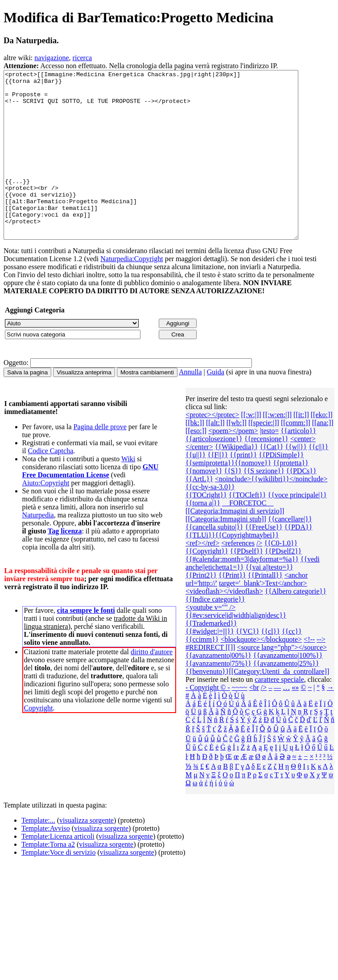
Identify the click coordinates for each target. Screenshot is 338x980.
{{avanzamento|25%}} (286, 697)
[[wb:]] (237, 456)
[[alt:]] (215, 456)
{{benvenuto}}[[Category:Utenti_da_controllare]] (257, 705)
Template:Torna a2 (48, 878)
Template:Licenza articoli (58, 870)
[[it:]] (301, 448)
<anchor (296, 609)
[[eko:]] (322, 448)
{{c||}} (318, 480)
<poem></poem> (233, 464)
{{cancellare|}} (290, 552)
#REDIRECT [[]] (210, 681)
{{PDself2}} (283, 584)
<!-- (309, 673)
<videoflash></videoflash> (224, 625)
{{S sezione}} (264, 504)
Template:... (38, 854)
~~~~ (240, 721)
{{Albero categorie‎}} (296, 625)
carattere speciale (279, 713)
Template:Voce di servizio (59, 886)
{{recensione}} (266, 472)
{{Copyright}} (207, 584)
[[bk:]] (195, 456)
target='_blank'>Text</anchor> (263, 617)
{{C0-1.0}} (281, 576)
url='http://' (201, 617)
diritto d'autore (152, 685)
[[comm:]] (296, 456)
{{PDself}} (247, 584)
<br (254, 721)
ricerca (82, 58)
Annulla (190, 405)
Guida (216, 405)
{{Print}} (232, 609)
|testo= (269, 464)
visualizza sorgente (87, 854)
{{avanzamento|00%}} (218, 689)
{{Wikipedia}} (237, 480)
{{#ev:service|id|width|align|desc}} (236, 649)
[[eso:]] (196, 464)
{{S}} (233, 504)
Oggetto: (16, 396)
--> (321, 673)
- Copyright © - (208, 721)
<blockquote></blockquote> (261, 673)
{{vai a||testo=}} (269, 601)
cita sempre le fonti (86, 644)
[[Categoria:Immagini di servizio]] (235, 544)
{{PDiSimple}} (281, 488)
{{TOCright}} (206, 528)
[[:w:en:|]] (278, 448)
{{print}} (243, 488)
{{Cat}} (271, 480)
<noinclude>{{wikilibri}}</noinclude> (271, 512)
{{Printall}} (265, 609)
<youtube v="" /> (210, 641)
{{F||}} (218, 488)
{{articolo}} (298, 464)
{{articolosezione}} (214, 472)
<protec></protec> (212, 448)
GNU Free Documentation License (91, 504)
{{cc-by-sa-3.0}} (210, 520)
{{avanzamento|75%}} (218, 697)
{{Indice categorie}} (215, 633)
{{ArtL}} (199, 512)
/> (259, 576)
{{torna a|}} (203, 536)
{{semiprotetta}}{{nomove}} (228, 496)
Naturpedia (38, 548)
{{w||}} (296, 480)
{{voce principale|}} (297, 528)
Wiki (128, 492)
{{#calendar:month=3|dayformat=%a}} (242, 593)
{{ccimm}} (202, 673)
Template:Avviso (46, 862)
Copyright (39, 741)
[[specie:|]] (264, 456)
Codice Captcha (50, 484)
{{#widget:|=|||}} (210, 665)
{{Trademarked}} (211, 657)
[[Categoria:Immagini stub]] (226, 552)
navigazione (52, 58)
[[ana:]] (323, 456)
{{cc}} (292, 665)
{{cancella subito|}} (214, 560)
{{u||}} (196, 488)
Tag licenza (65, 564)
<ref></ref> (202, 576)
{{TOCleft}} (247, 528)
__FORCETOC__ (248, 536)
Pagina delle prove (100, 460)
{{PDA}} (299, 560)
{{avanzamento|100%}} (288, 689)
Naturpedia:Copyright (132, 292)
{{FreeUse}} (264, 560)
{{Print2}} (201, 609)
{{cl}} (271, 665)
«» (295, 721)
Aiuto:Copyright (46, 516)
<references (238, 576)
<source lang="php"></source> (282, 681)
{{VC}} (248, 665)
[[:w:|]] (251, 448)
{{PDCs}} (301, 504)
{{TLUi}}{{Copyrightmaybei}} (232, 568)
